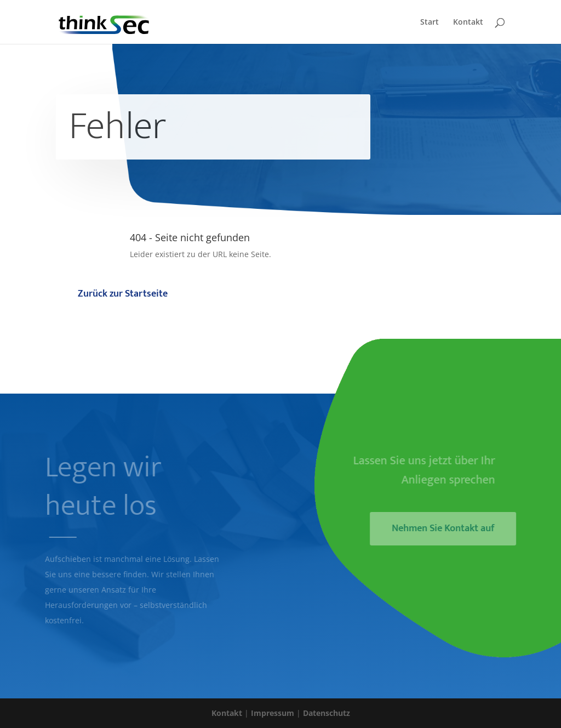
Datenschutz (327, 713)
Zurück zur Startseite (123, 294)
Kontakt (468, 22)
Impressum (273, 713)
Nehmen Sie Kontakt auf (446, 528)
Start (430, 22)
